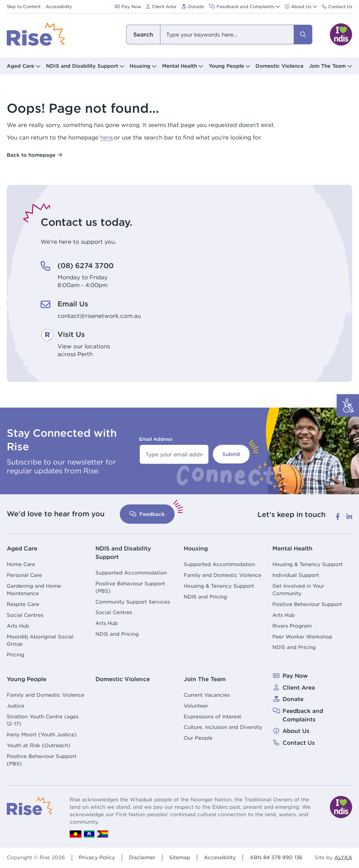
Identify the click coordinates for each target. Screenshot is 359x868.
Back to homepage (31, 155)
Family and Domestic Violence (222, 575)
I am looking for (143, 35)
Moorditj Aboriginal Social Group (40, 640)
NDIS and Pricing (117, 634)
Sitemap (180, 857)
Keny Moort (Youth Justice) (42, 734)
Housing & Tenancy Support (219, 586)
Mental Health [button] (179, 66)
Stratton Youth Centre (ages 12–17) (43, 720)
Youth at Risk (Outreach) (39, 745)
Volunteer (196, 706)
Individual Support (296, 575)
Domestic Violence (279, 66)
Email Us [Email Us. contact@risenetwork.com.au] (73, 304)
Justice (16, 706)
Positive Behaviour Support (307, 604)
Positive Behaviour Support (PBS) (130, 587)
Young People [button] (226, 66)
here (106, 137)
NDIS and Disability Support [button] (82, 66)
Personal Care (24, 575)
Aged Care (22, 548)
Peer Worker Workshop (302, 637)
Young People (27, 679)
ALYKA (343, 858)
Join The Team (205, 679)
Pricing (16, 655)
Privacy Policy (97, 857)
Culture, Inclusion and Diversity (223, 727)
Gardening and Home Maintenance (34, 590)
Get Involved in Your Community (298, 590)
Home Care (21, 564)
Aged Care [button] (20, 66)
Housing (196, 548)
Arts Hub (18, 626)
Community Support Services (133, 602)
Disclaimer (142, 857)
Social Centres (25, 615)
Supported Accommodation (131, 573)
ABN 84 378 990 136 (276, 857)
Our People (198, 738)
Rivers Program (292, 626)
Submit (231, 454)
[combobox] (219, 35)
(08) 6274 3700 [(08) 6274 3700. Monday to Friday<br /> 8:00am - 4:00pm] (86, 266)
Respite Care (23, 604)
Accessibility (220, 857)
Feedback (147, 514)
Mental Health (293, 548)
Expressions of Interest (212, 717)
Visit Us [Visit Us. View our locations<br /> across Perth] (71, 334)
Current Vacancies (207, 695)
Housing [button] (140, 66)
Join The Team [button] (327, 66)
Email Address (156, 439)
